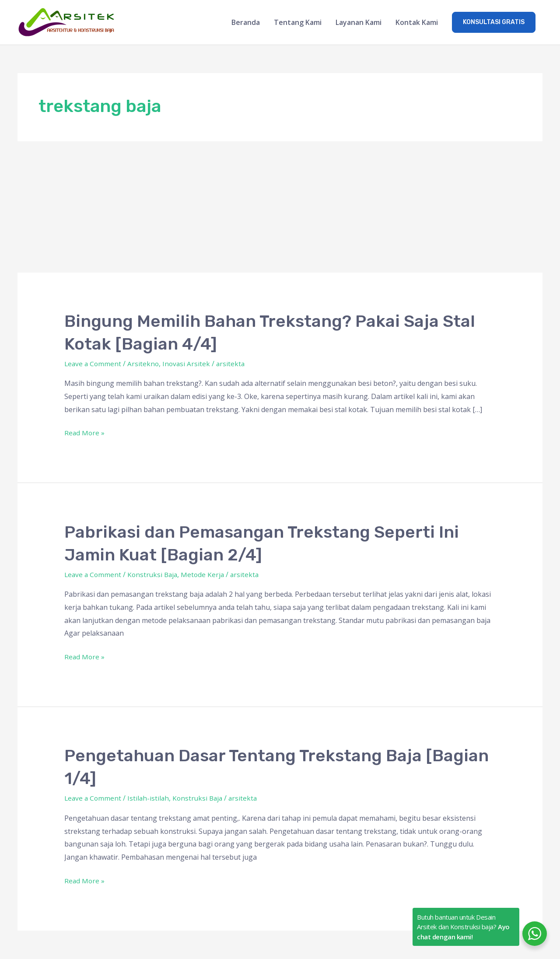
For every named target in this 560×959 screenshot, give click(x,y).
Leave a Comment (94, 364)
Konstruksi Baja (155, 575)
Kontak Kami (417, 23)
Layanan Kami (359, 23)
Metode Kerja (207, 575)
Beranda (246, 23)
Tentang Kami (298, 23)
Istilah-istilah (150, 799)
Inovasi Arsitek (189, 364)
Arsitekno (145, 364)
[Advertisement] (280, 207)
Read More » (85, 433)
